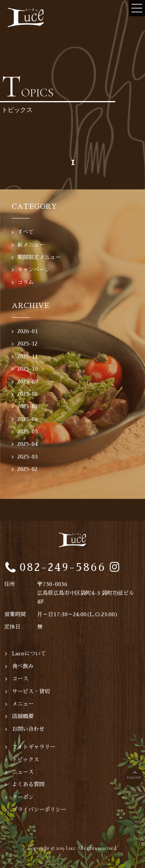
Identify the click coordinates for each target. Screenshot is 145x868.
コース (20, 679)
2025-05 (28, 431)
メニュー (23, 704)
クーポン (23, 797)
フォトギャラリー (34, 747)
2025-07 (28, 406)
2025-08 (28, 394)
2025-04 (28, 444)
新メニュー (31, 245)
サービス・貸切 (31, 691)
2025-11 (28, 356)
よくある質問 (28, 784)
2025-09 (28, 382)
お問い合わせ (28, 729)
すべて (26, 232)
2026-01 (28, 331)
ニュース (23, 772)
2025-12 (27, 344)
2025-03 (28, 457)
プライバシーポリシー (39, 810)
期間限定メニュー (39, 257)
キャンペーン (34, 270)
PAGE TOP (134, 778)
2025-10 (28, 369)
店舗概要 (23, 716)
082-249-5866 (63, 567)
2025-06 (28, 419)
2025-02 (27, 469)
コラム (26, 282)
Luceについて (29, 653)
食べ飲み (23, 666)
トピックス (26, 760)
